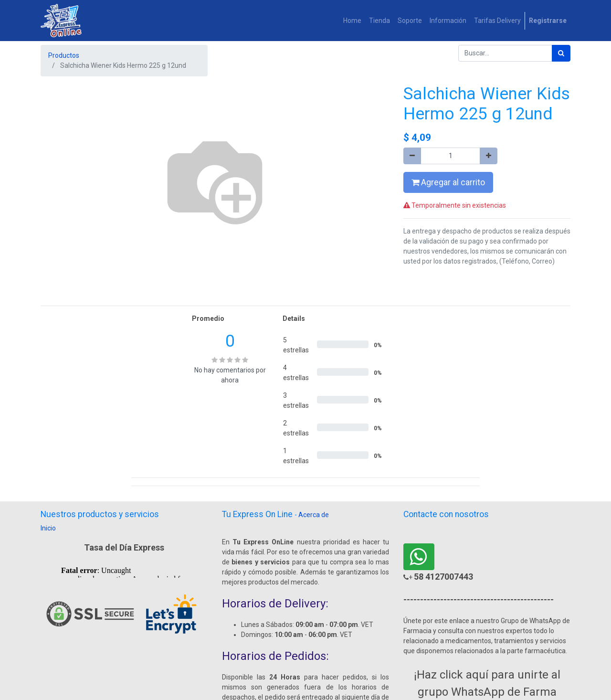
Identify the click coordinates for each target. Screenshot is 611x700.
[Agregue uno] (489, 156)
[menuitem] (352, 21)
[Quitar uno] (412, 156)
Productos (64, 55)
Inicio (48, 528)
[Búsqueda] (561, 53)
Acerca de (314, 515)
